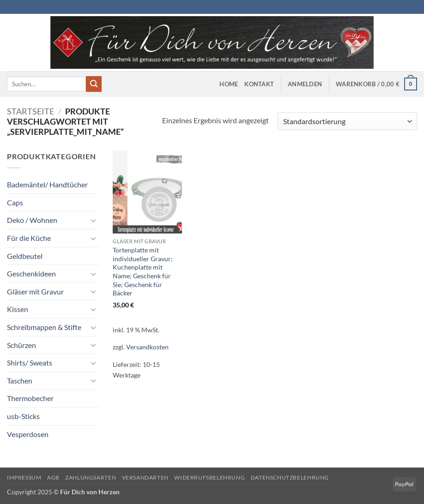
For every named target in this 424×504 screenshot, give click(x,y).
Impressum (24, 477)
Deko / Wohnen (32, 220)
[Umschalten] (94, 220)
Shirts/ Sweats (30, 363)
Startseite (30, 111)
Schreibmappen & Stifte (44, 327)
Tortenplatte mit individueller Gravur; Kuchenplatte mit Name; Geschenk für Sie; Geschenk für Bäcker (143, 272)
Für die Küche (29, 238)
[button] (305, 84)
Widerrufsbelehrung (209, 477)
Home (229, 84)
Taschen (20, 381)
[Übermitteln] (94, 84)
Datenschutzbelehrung (290, 477)
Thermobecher (30, 398)
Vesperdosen (28, 434)
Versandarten (145, 477)
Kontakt (259, 84)
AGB (53, 477)
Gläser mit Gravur (35, 291)
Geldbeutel (25, 256)
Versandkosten (147, 347)
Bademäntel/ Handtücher (47, 184)
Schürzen (21, 345)
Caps (15, 202)
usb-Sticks (23, 416)
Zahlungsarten (91, 477)
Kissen (18, 309)
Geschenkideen (31, 273)
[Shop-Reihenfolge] (347, 121)
